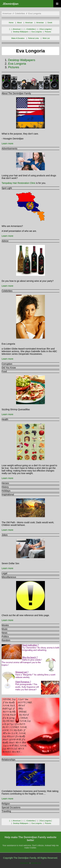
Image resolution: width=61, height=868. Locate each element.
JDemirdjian (10, 4)
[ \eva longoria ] (45, 29)
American (29, 23)
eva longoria (35, 13)
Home (11, 23)
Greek (50, 23)
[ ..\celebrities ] (30, 29)
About (19, 23)
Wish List (46, 38)
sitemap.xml (36, 863)
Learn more (7, 143)
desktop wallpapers (21, 32)
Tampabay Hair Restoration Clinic (19, 183)
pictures (48, 32)
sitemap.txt (25, 863)
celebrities (20, 13)
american (7, 13)
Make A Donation (18, 38)
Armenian (40, 23)
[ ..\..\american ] (15, 29)
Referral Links (34, 38)
